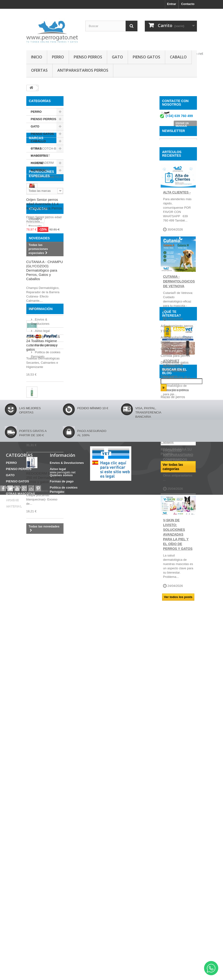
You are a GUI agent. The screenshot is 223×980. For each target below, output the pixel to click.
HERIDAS (36, 396)
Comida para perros (175, 693)
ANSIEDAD (37, 382)
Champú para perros (176, 686)
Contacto (188, 4)
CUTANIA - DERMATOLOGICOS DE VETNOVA (179, 315)
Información (41, 741)
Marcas (36, 187)
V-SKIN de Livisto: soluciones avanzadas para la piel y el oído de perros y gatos (178, 569)
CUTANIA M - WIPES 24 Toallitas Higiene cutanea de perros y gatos (43, 538)
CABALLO (178, 57)
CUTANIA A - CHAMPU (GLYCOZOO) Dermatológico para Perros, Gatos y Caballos (45, 466)
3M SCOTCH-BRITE (49, 195)
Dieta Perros (170, 720)
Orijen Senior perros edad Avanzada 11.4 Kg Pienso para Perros (44, 285)
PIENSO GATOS (146, 57)
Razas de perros (173, 734)
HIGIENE (37, 163)
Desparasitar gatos (175, 699)
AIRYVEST (42, 202)
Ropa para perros (174, 741)
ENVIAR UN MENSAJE (182, 126)
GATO (117, 57)
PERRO (58, 57)
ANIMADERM (44, 210)
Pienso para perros (175, 727)
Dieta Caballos (171, 706)
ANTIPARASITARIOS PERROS (83, 70)
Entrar (172, 4)
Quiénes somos (45, 769)
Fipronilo (35, 368)
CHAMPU (35, 360)
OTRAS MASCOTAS (39, 152)
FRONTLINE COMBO (44, 375)
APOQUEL (42, 217)
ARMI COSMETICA (48, 224)
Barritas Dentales (41, 410)
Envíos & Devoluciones (67, 931)
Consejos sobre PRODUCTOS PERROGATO (172, 752)
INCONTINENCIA (41, 389)
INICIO (37, 57)
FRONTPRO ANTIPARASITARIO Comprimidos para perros (178, 491)
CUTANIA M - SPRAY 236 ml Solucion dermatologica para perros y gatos (43, 605)
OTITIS (34, 417)
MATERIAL (39, 170)
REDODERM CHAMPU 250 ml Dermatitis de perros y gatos (45, 673)
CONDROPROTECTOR (45, 403)
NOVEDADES (39, 433)
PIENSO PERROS (88, 57)
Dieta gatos (169, 713)
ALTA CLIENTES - (177, 226)
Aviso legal (42, 761)
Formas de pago (46, 776)
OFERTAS (39, 70)
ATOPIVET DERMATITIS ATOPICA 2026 (174, 400)
